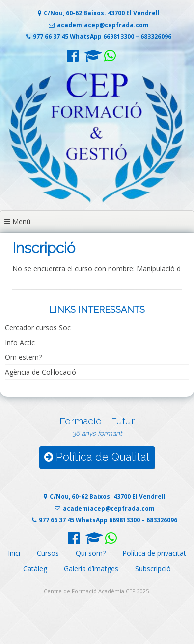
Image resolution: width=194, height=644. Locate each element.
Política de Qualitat (97, 457)
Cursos (48, 553)
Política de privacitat (154, 553)
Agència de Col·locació (41, 372)
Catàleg (35, 568)
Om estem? (23, 357)
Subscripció (153, 568)
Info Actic (20, 342)
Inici (14, 553)
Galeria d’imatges (91, 568)
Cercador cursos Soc (38, 328)
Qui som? (91, 553)
